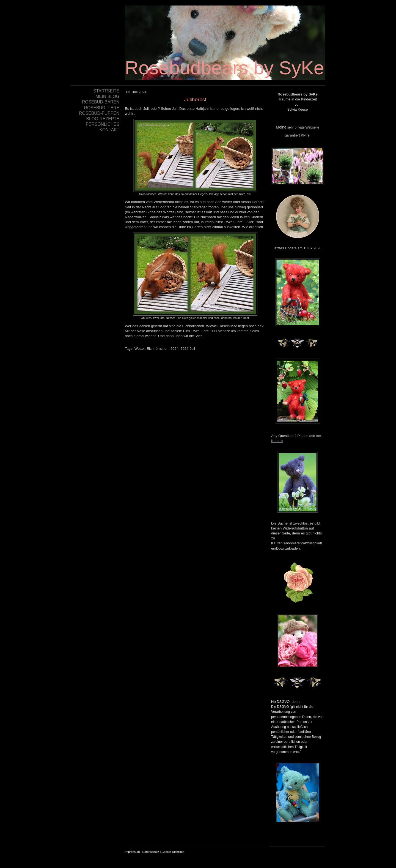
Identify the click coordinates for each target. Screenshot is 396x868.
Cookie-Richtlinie (173, 852)
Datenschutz (151, 852)
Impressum (132, 852)
